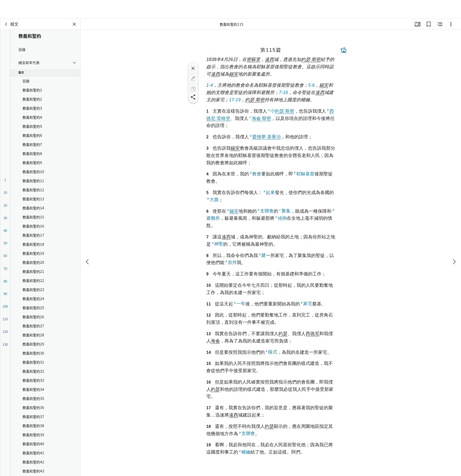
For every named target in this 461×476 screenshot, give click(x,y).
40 (5, 230)
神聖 (217, 244)
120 (5, 331)
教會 (255, 173)
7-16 (283, 92)
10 (5, 192)
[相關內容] (440, 24)
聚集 (284, 211)
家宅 (306, 304)
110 (5, 319)
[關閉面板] (74, 24)
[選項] (451, 24)
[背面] (6, 24)
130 (5, 344)
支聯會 (265, 211)
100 (5, 306)
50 (5, 243)
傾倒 (281, 218)
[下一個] (454, 243)
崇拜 (231, 262)
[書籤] (429, 24)
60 (5, 256)
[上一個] (88, 243)
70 (5, 268)
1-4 (210, 85)
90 (5, 294)
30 (5, 218)
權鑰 (244, 452)
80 (5, 281)
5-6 (311, 85)
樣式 (271, 352)
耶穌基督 (304, 173)
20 (5, 205)
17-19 (235, 100)
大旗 (212, 199)
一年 (239, 304)
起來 (269, 192)
